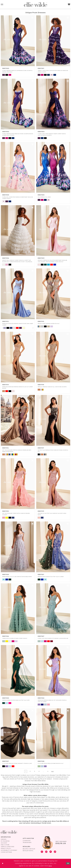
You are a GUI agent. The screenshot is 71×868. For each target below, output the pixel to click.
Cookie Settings (6, 852)
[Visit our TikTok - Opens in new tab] (55, 852)
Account (4, 843)
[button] (2, 5)
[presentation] (18, 41)
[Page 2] (30, 771)
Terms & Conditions (8, 847)
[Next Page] (53, 771)
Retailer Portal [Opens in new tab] (28, 851)
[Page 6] (48, 771)
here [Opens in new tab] (50, 866)
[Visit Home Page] (35, 5)
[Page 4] (39, 771)
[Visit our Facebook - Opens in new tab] (42, 852)
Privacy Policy (6, 848)
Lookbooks (27, 841)
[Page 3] (35, 771)
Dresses (4, 839)
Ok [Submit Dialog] (68, 863)
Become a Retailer (29, 849)
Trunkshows (27, 843)
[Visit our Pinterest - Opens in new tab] (51, 852)
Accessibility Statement (9, 850)
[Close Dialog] (3, 863)
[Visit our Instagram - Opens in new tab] (46, 852)
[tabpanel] (5, 328)
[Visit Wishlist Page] (69, 4)
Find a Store (5, 845)
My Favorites (5, 841)
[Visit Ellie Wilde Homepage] (9, 832)
